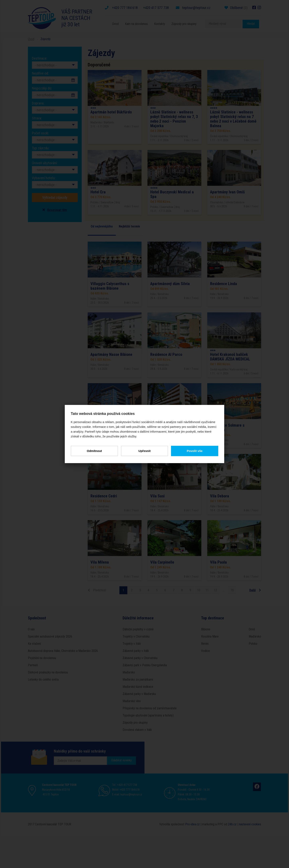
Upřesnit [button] (145, 451)
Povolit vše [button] (195, 451)
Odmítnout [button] (94, 451)
